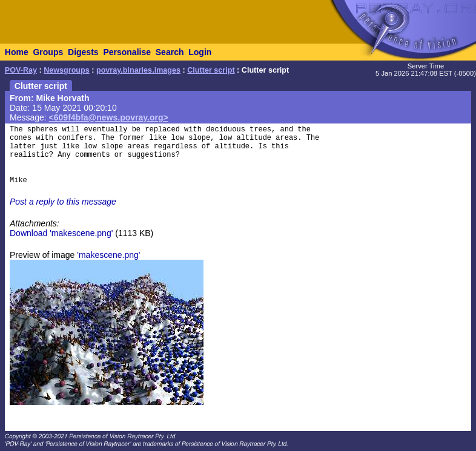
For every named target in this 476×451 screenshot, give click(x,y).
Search (170, 52)
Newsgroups (67, 70)
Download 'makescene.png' (61, 233)
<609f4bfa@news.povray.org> (109, 117)
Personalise (127, 52)
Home (17, 52)
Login (200, 52)
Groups (48, 52)
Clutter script (211, 70)
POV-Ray (21, 70)
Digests (83, 52)
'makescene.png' (108, 255)
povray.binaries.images (138, 70)
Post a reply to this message (63, 202)
